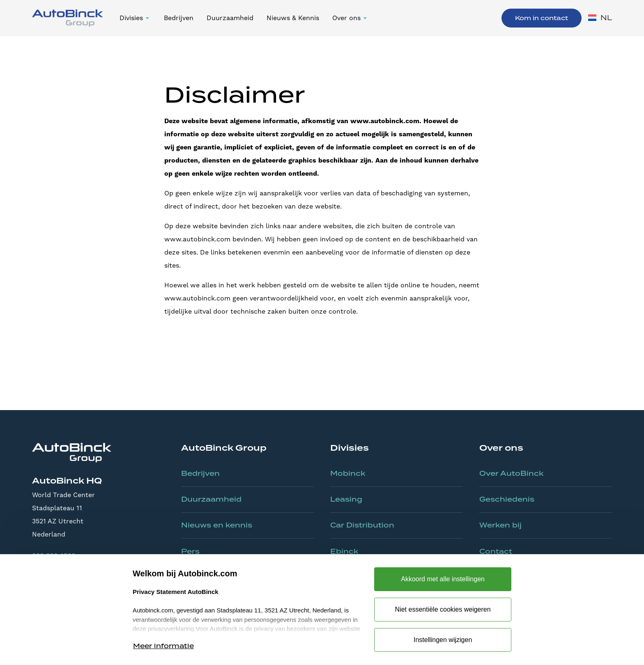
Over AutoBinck (511, 473)
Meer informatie (163, 646)
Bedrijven (179, 18)
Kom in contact (542, 18)
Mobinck (348, 473)
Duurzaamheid (230, 18)
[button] (135, 18)
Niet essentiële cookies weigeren (443, 609)
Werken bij (500, 525)
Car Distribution (362, 525)
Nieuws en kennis (217, 525)
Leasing (346, 499)
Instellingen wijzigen (443, 640)
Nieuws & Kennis (293, 18)
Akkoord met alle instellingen (443, 579)
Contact (496, 551)
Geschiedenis (507, 499)
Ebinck (344, 551)
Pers (190, 551)
